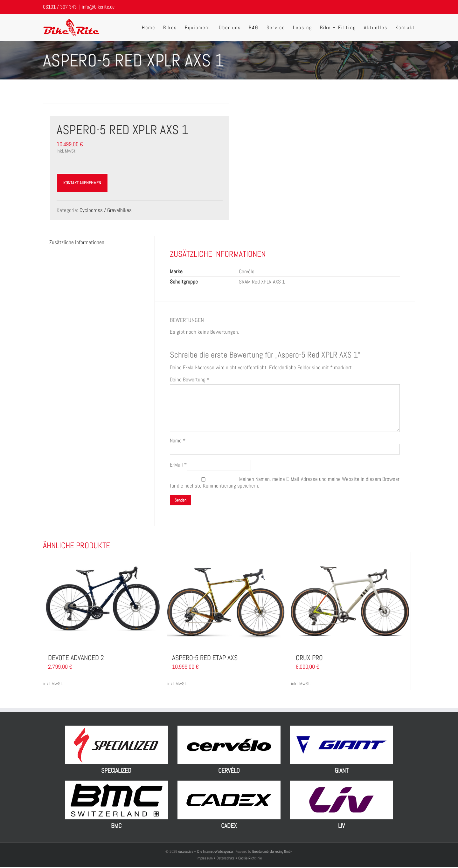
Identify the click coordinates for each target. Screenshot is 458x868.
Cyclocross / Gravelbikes (106, 210)
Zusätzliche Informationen (77, 242)
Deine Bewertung (190, 380)
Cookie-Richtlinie (250, 858)
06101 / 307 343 (60, 7)
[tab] (77, 242)
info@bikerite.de (98, 7)
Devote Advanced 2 (76, 658)
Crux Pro (309, 658)
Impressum (205, 858)
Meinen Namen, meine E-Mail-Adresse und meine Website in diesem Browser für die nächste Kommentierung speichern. (285, 482)
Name (178, 441)
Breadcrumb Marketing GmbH (272, 851)
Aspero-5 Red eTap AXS (205, 658)
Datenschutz (226, 858)
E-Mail (178, 465)
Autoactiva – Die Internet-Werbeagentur (206, 851)
